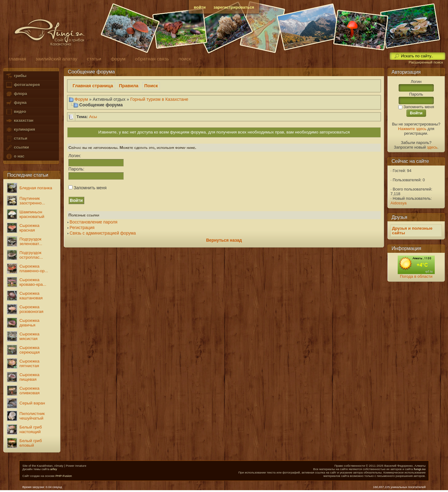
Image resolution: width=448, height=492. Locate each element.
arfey (54, 469)
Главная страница (93, 86)
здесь (432, 147)
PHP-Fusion (64, 476)
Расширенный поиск (426, 62)
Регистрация (82, 228)
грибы (16, 76)
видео (16, 112)
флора (16, 94)
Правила (129, 86)
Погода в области (416, 276)
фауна (16, 103)
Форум (81, 99)
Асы (93, 117)
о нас (15, 156)
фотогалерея (23, 85)
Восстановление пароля (94, 222)
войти (200, 7)
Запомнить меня (87, 188)
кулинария (20, 130)
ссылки (17, 148)
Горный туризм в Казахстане (159, 99)
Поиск (151, 86)
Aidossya (399, 203)
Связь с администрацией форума (103, 233)
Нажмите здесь (412, 129)
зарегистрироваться (234, 7)
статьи (16, 139)
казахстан (19, 121)
